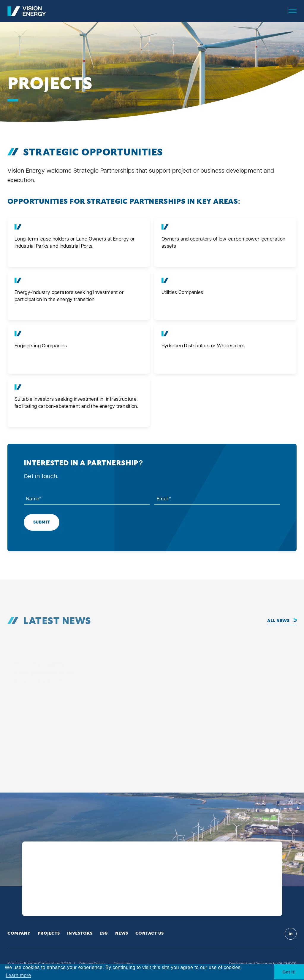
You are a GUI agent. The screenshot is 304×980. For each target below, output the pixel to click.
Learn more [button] (18, 975)
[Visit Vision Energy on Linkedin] (291, 934)
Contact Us (150, 933)
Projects (49, 933)
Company (19, 933)
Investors (80, 933)
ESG (104, 933)
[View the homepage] (27, 11)
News (122, 933)
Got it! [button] (289, 972)
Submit (42, 522)
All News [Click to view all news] (278, 621)
